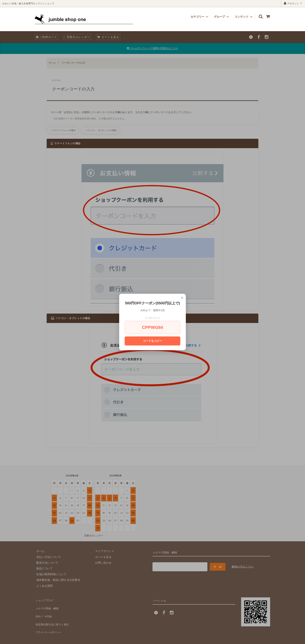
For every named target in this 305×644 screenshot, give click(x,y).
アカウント (293, 3)
